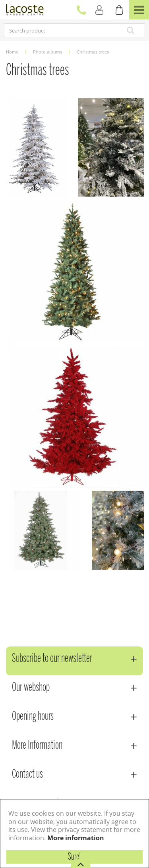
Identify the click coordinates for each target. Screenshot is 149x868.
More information (76, 838)
